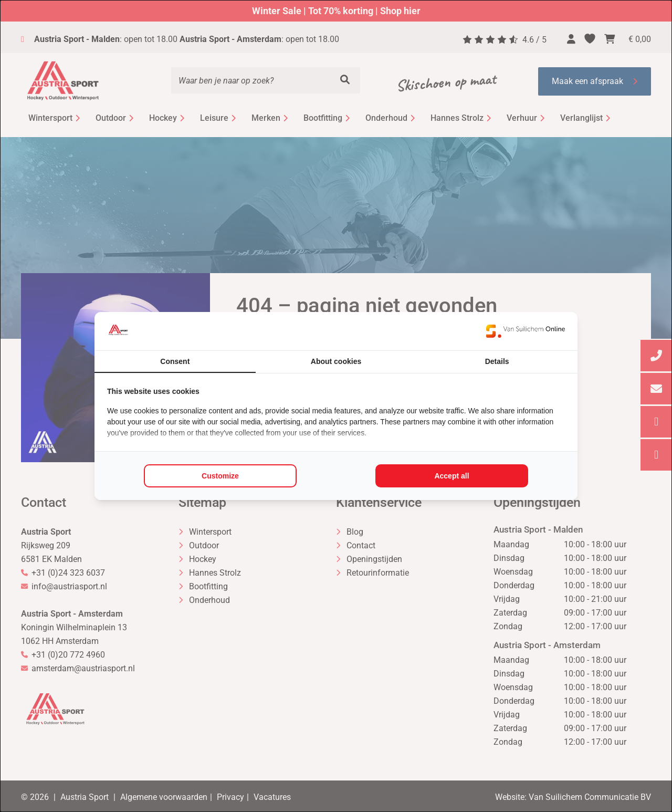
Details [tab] (497, 361)
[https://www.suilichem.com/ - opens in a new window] (526, 331)
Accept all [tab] (451, 476)
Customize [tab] (220, 476)
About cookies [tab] (336, 361)
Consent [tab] (175, 361)
